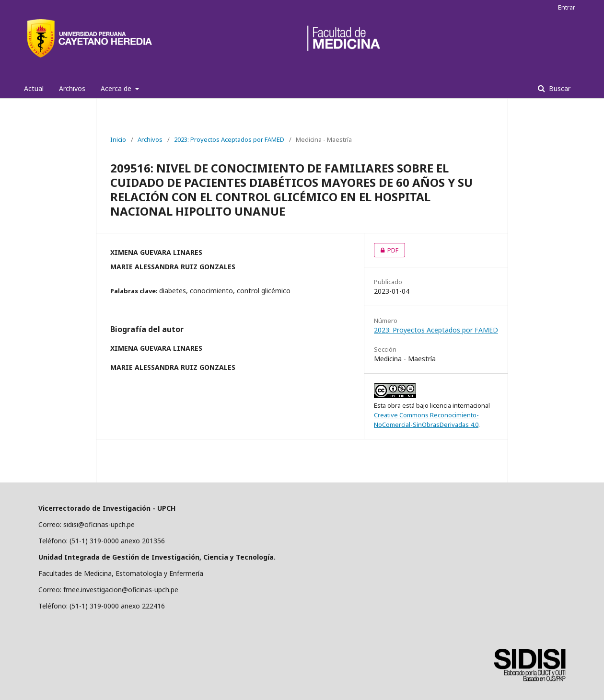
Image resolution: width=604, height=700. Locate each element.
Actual (34, 88)
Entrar (567, 7)
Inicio (118, 139)
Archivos (72, 88)
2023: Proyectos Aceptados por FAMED (229, 139)
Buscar (559, 88)
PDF (386, 250)
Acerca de (117, 88)
